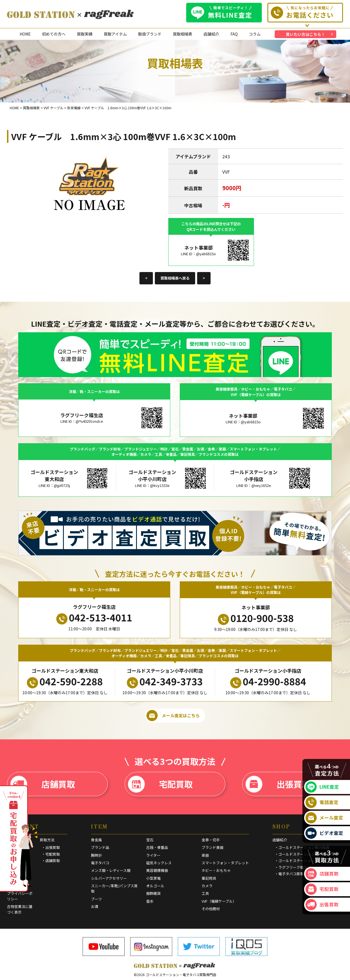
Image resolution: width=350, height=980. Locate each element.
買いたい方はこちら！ (305, 34)
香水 (150, 901)
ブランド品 (100, 847)
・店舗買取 (51, 861)
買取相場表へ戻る (175, 278)
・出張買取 (51, 847)
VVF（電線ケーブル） (219, 901)
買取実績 (85, 34)
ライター (153, 855)
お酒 (95, 906)
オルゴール (155, 886)
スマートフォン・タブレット (225, 863)
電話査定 (322, 802)
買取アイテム (115, 34)
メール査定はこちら (173, 716)
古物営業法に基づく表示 (20, 909)
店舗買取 (43, 784)
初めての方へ (54, 34)
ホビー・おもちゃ (216, 870)
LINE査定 (322, 787)
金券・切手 (211, 840)
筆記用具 (209, 878)
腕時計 (96, 855)
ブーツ (96, 899)
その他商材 (211, 909)
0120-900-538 (256, 618)
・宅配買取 (51, 854)
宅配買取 (160, 784)
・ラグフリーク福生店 (293, 867)
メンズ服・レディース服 (111, 870)
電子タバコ (100, 863)
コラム (255, 34)
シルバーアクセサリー (109, 878)
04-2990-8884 (268, 681)
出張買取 (278, 784)
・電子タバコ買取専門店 (295, 874)
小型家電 (153, 878)
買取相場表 (183, 34)
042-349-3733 (165, 681)
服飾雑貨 (153, 893)
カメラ (207, 886)
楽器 (205, 855)
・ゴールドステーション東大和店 (302, 847)
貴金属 (96, 840)
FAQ (234, 34)
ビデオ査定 (324, 833)
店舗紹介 (211, 34)
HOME (25, 34)
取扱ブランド (150, 34)
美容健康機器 (157, 870)
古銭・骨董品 (157, 847)
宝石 (150, 840)
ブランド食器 (213, 847)
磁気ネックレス (159, 863)
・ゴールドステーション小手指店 (302, 854)
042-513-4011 (94, 617)
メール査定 (324, 818)
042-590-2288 (65, 681)
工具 (205, 893)
